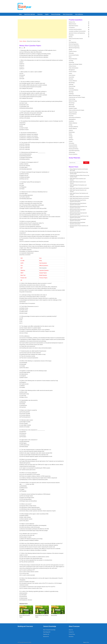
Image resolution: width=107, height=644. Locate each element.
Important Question (44, 270)
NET (22, 268)
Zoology (71, 136)
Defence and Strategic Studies (75, 64)
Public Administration (74, 68)
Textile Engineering (73, 147)
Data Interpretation (68, 14)
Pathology (71, 84)
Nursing (71, 37)
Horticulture (71, 143)
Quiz (40, 258)
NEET (22, 273)
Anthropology (72, 152)
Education (71, 79)
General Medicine (73, 114)
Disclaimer (71, 637)
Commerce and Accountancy (75, 29)
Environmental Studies (74, 55)
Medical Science (72, 24)
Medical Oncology (73, 101)
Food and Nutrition (73, 145)
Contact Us (71, 632)
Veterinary (71, 140)
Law (70, 40)
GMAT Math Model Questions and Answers (79, 198)
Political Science (72, 66)
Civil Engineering (73, 42)
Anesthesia (71, 121)
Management (72, 70)
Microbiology (72, 83)
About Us (71, 630)
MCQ (41, 261)
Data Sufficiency (79, 14)
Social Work (71, 77)
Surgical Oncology (73, 112)
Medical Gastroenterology (75, 96)
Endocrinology (72, 99)
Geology (71, 138)
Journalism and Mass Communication (77, 31)
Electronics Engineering (74, 46)
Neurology (71, 92)
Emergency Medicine (73, 127)
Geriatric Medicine (73, 129)
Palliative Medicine (73, 123)
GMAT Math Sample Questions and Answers (80, 196)
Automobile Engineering (74, 151)
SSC (22, 258)
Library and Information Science (76, 39)
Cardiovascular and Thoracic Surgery (77, 97)
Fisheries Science (73, 51)
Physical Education (73, 59)
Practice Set (23, 278)
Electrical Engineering (74, 44)
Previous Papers (43, 278)
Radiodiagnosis (72, 119)
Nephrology (71, 105)
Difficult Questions (44, 266)
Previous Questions (73, 154)
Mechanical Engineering (74, 48)
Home (20, 14)
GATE (22, 263)
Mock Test (23, 275)
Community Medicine (74, 90)
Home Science (72, 75)
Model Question (43, 275)
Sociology (71, 61)
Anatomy (71, 130)
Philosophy (71, 53)
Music (70, 57)
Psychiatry (71, 116)
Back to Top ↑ (86, 642)
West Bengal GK (47, 632)
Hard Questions (43, 263)
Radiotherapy (72, 132)
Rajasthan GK (46, 634)
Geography (71, 35)
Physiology (71, 88)
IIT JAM (22, 261)
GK (21, 280)
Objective (23, 270)
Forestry (71, 141)
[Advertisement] (42, 29)
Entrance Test (72, 22)
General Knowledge (56, 14)
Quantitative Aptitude (30, 14)
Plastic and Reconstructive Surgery (76, 110)
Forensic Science (73, 72)
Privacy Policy (72, 634)
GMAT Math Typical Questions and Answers (79, 188)
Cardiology (71, 94)
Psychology (71, 62)
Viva (22, 266)
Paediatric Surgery (73, 108)
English (47, 14)
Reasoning (40, 14)
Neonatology (72, 103)
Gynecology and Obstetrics (75, 118)
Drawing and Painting (74, 149)
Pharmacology (72, 86)
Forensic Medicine (73, 81)
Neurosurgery (72, 107)
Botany (25, 41)
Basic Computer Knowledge (49, 630)
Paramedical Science (73, 26)
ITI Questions (72, 28)
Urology (71, 125)
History (70, 73)
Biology (70, 50)
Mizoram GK (46, 637)
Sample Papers (43, 273)
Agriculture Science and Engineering (77, 33)
